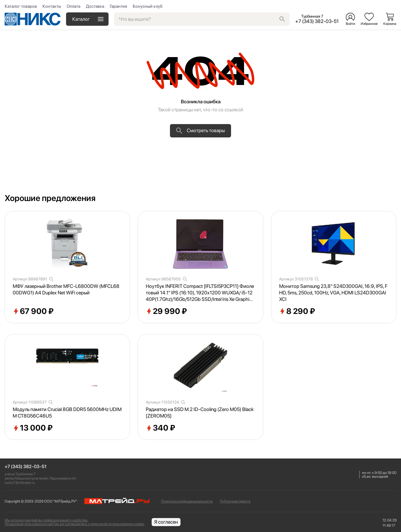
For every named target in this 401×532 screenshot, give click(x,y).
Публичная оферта (235, 501)
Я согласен (166, 522)
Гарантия (118, 6)
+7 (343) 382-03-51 (26, 467)
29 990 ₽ (166, 311)
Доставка (95, 6)
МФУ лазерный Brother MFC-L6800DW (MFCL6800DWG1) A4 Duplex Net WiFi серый (66, 289)
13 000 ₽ (33, 428)
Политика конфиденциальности (187, 501)
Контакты (52, 6)
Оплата (74, 6)
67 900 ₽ (33, 311)
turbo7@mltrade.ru (20, 483)
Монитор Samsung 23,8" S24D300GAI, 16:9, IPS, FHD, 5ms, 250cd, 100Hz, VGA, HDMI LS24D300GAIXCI (333, 293)
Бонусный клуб (148, 6)
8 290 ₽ (297, 311)
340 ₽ (160, 428)
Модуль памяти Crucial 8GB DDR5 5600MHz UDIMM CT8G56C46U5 (67, 413)
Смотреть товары (200, 131)
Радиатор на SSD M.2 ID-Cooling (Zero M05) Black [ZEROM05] (200, 413)
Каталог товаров (21, 6)
